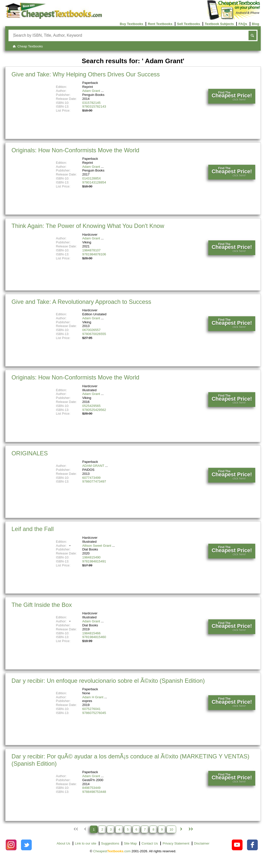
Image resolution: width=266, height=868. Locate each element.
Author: (64, 546)
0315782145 (91, 103)
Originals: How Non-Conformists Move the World (75, 150)
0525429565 (91, 406)
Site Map (130, 843)
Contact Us (150, 843)
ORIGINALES (30, 453)
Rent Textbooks (160, 24)
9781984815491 (94, 561)
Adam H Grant (93, 697)
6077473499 (91, 478)
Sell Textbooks (189, 24)
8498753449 (91, 788)
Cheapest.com (112, 851)
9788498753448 (94, 792)
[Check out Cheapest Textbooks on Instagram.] (11, 845)
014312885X (92, 178)
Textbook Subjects (219, 24)
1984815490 (91, 557)
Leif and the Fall (33, 529)
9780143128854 (94, 182)
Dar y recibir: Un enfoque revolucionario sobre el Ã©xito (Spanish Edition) (108, 681)
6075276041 (91, 709)
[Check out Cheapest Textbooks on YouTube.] (237, 845)
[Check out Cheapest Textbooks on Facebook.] (252, 845)
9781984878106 (94, 254)
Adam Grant (91, 91)
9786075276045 (94, 713)
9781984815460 (94, 637)
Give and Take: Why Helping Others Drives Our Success (86, 74)
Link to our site (86, 843)
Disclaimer (202, 843)
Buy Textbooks (132, 24)
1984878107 (91, 250)
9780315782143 (94, 106)
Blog (255, 24)
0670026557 (91, 330)
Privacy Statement (176, 843)
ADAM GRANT (93, 466)
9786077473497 (94, 481)
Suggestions (110, 843)
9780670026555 (94, 334)
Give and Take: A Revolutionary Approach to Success (81, 302)
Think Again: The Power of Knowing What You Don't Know (88, 226)
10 (171, 829)
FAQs (243, 24)
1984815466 (91, 633)
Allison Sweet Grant (97, 546)
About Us (63, 843)
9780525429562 (94, 410)
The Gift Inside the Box (42, 605)
